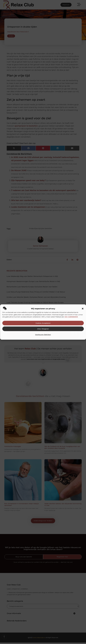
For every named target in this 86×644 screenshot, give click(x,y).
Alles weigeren (43, 329)
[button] (83, 309)
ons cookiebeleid (71, 317)
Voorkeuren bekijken (43, 335)
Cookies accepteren (43, 323)
